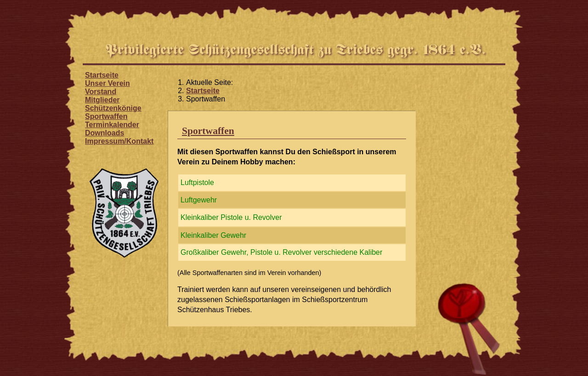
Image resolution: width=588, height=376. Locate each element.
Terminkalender (112, 125)
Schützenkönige (113, 108)
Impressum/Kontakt (119, 141)
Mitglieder (102, 100)
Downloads (105, 133)
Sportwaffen (106, 116)
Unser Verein (107, 83)
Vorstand (101, 92)
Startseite (102, 75)
